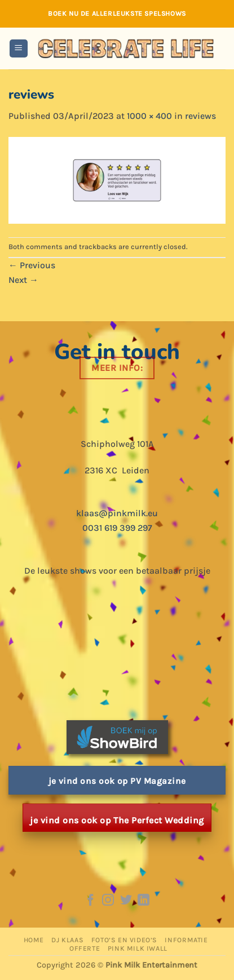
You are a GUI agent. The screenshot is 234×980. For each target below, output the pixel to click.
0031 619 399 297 (117, 528)
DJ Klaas (67, 940)
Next (23, 280)
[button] (19, 49)
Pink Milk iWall (138, 948)
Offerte (85, 948)
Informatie (186, 940)
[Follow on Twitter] (126, 901)
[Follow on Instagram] (108, 901)
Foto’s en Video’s (124, 940)
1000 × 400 (149, 116)
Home (34, 940)
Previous (32, 265)
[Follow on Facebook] (90, 901)
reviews (200, 116)
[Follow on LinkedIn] (144, 901)
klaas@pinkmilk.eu (117, 513)
